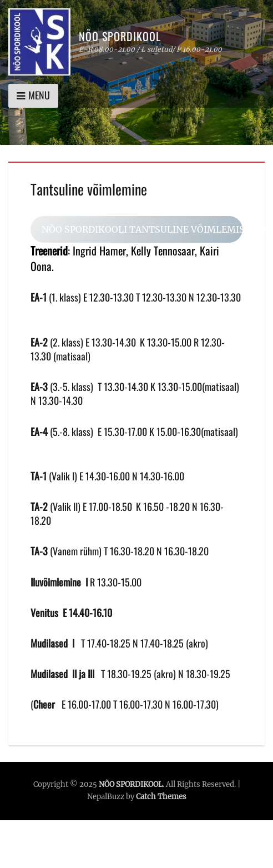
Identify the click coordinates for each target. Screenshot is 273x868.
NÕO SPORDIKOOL (120, 36)
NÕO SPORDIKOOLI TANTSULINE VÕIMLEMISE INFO (142, 229)
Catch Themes (161, 797)
